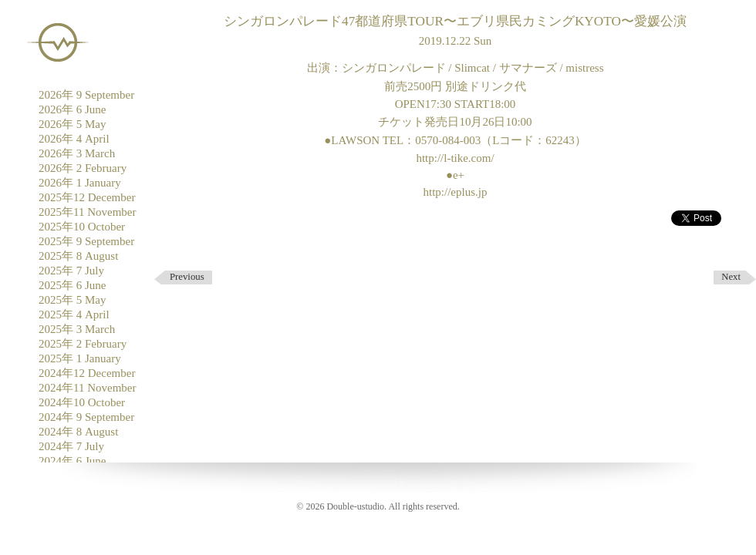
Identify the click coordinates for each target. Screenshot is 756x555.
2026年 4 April (74, 139)
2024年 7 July (71, 446)
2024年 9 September (86, 417)
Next (731, 277)
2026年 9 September (86, 95)
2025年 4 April (74, 314)
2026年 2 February (83, 168)
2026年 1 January (80, 183)
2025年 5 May (73, 300)
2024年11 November (88, 388)
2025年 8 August (78, 256)
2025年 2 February (83, 344)
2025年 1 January (80, 358)
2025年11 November (88, 212)
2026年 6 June (73, 109)
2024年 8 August (78, 432)
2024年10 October (82, 402)
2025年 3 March (77, 329)
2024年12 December (87, 373)
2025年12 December (87, 197)
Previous (187, 277)
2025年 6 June (73, 285)
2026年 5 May (73, 124)
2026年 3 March (77, 153)
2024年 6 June (73, 461)
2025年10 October (82, 227)
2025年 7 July (71, 271)
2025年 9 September (86, 241)
